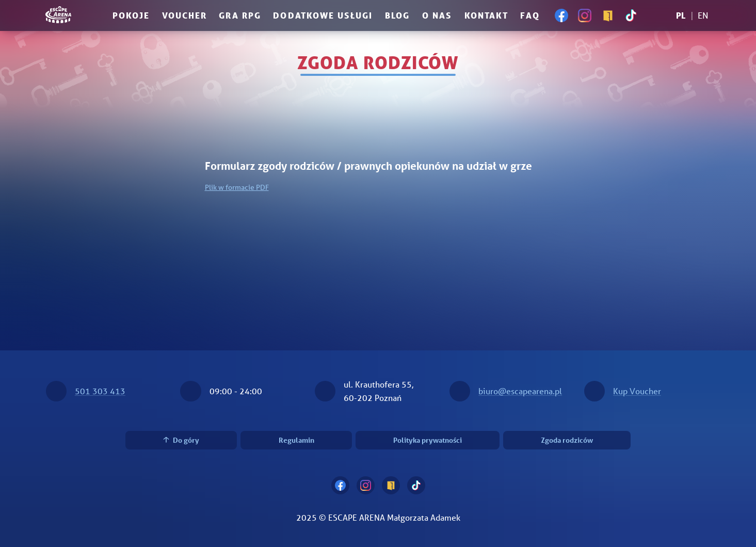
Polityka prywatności (428, 440)
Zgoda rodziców (567, 440)
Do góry (181, 440)
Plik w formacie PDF (237, 187)
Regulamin (296, 440)
